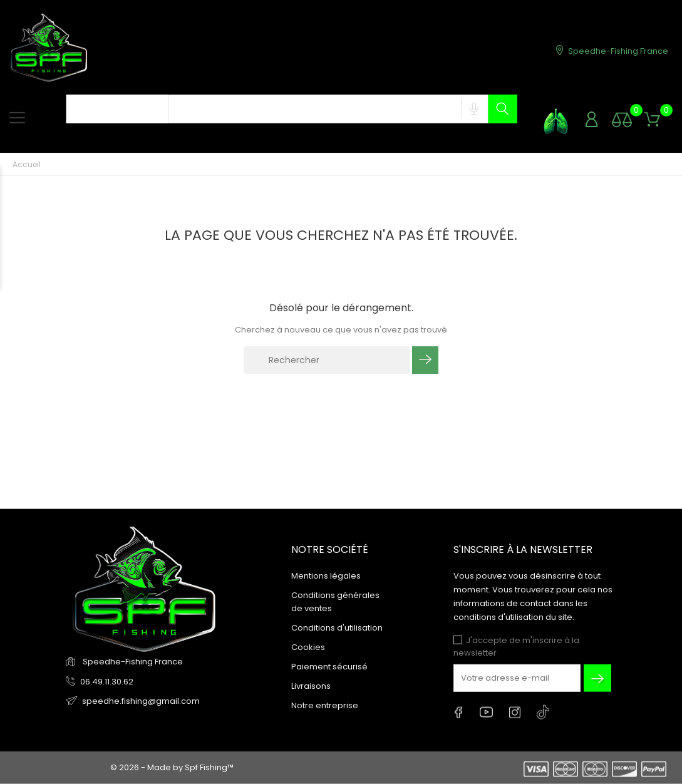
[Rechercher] (327, 360)
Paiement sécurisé (329, 667)
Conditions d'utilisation (337, 628)
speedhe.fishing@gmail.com (141, 700)
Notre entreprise (325, 705)
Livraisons (311, 686)
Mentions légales (326, 576)
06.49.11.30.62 (107, 681)
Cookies (308, 647)
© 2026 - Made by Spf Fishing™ (172, 767)
